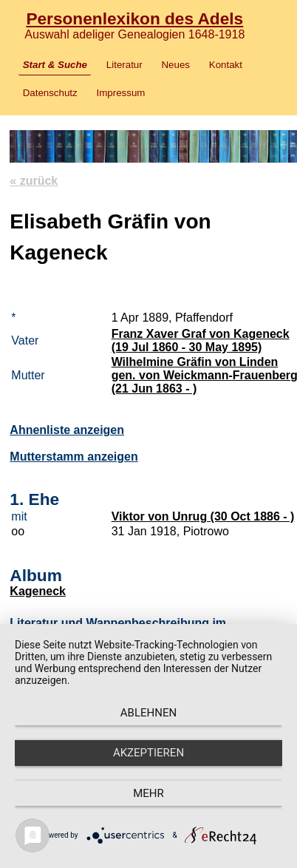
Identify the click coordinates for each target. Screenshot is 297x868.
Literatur (124, 65)
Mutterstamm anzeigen (74, 457)
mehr (148, 793)
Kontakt (226, 65)
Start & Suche (55, 65)
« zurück (34, 181)
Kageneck (38, 591)
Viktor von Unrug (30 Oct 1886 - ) (203, 516)
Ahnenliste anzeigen (67, 430)
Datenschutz (50, 93)
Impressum (121, 93)
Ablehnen (148, 713)
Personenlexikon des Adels (134, 18)
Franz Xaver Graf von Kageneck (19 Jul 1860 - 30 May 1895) (201, 340)
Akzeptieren (148, 753)
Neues (175, 65)
